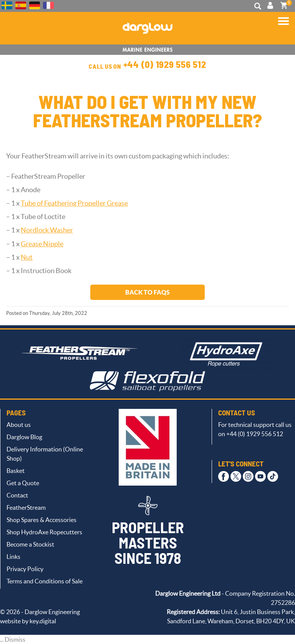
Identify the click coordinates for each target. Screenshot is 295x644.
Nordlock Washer (47, 230)
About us (19, 425)
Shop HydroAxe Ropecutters (44, 532)
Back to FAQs (147, 292)
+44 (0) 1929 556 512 (165, 65)
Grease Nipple (42, 244)
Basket (16, 471)
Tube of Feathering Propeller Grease (74, 203)
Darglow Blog (24, 437)
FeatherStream (26, 507)
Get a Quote (23, 483)
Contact (17, 495)
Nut (27, 257)
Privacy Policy (25, 569)
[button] (283, 24)
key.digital (43, 621)
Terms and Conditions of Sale (45, 581)
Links (13, 557)
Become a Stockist (30, 544)
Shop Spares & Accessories (41, 520)
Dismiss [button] (15, 639)
